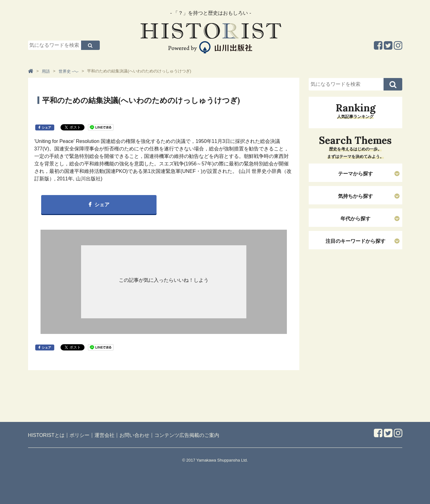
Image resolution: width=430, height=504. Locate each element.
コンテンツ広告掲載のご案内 (187, 435)
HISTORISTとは (46, 435)
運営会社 (104, 435)
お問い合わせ (134, 435)
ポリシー (80, 435)
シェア (46, 127)
